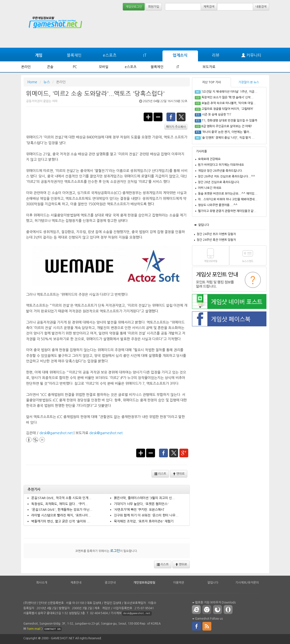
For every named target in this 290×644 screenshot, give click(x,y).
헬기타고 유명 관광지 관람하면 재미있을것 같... (227, 211)
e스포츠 (110, 55)
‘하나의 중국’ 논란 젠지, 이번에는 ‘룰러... (227, 132)
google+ (184, 453)
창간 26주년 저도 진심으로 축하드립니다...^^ (226, 176)
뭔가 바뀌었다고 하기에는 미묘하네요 (221, 165)
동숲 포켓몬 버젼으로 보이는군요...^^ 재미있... (228, 194)
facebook (171, 117)
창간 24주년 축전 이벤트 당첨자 (216, 240)
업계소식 (180, 55)
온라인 (26, 67)
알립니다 (204, 225)
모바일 (104, 67)
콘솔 (50, 67)
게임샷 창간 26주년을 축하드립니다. (220, 171)
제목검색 (209, 7)
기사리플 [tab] (201, 151)
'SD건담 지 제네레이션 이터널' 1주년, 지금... (229, 92)
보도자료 (209, 67)
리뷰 (216, 55)
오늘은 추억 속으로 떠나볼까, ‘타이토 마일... (229, 103)
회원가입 (154, 7)
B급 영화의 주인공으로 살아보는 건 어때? (227, 126)
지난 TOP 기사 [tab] (211, 82)
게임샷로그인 (134, 7)
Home (32, 82)
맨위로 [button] (179, 474)
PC (75, 67)
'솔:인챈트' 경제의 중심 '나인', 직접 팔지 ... (228, 138)
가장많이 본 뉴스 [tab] (249, 82)
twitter (181, 117)
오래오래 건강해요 (209, 159)
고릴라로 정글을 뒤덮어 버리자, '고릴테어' (227, 109)
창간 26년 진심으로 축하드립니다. (219, 182)
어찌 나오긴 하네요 (210, 188)
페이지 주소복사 (176, 127)
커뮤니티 (251, 55)
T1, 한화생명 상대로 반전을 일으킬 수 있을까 (230, 121)
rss (207, 626)
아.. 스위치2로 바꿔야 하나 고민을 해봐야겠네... (228, 199)
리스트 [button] (160, 474)
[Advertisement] (251, 25)
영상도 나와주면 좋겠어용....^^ (218, 205)
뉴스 (47, 82)
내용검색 (261, 7)
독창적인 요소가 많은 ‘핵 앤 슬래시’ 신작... (227, 97)
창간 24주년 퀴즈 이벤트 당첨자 (216, 234)
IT (145, 55)
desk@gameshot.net (56, 433)
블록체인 (74, 55)
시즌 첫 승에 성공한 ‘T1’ (217, 115)
